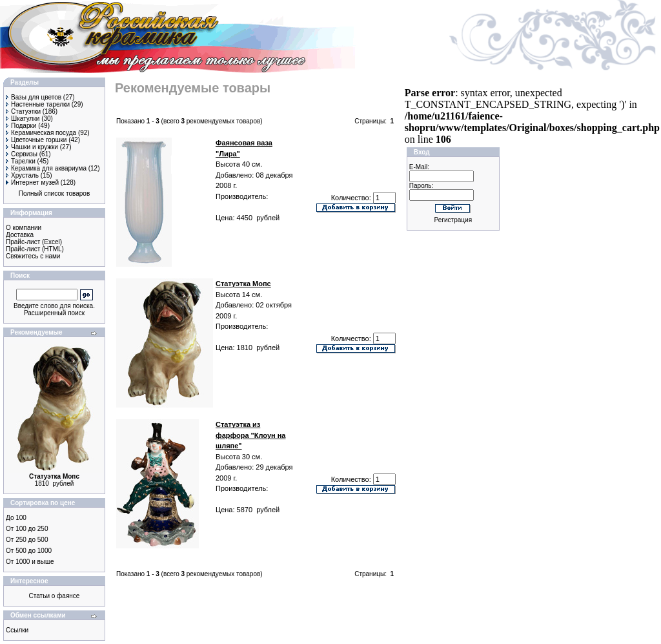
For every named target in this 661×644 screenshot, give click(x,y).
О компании (24, 228)
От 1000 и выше (30, 562)
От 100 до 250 (27, 529)
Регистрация (453, 220)
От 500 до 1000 (29, 551)
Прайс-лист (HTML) (35, 249)
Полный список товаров (55, 193)
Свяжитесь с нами (33, 256)
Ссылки (17, 630)
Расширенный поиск (54, 313)
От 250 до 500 (27, 540)
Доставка (20, 235)
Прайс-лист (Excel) (34, 242)
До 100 (16, 518)
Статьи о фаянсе (55, 596)
